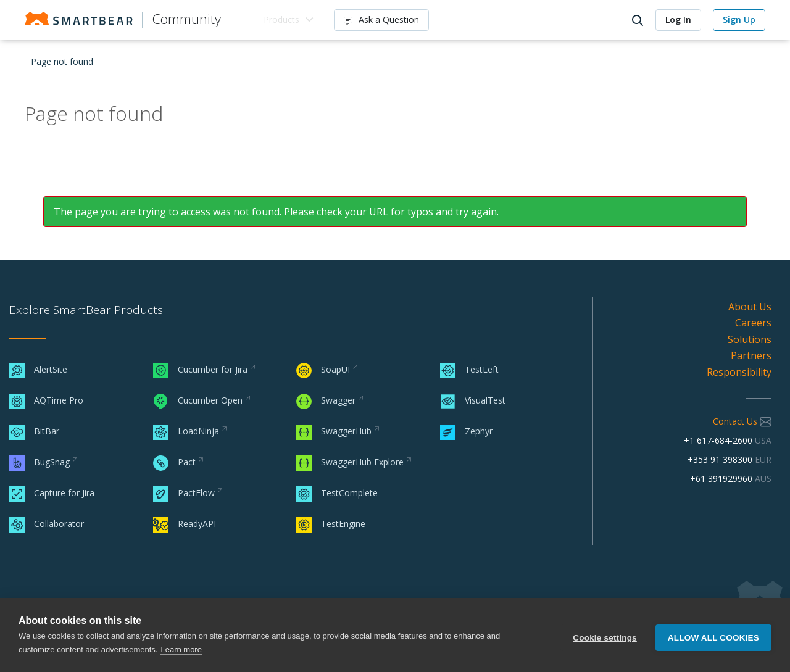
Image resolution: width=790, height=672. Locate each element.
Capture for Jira (52, 493)
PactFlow (184, 493)
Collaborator (47, 524)
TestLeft (469, 369)
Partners (751, 355)
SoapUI (323, 369)
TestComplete (337, 493)
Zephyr (466, 431)
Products (282, 19)
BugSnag (39, 462)
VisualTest (473, 400)
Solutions (750, 339)
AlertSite (38, 369)
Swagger (326, 400)
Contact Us (742, 421)
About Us (750, 307)
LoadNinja (186, 431)
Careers (753, 323)
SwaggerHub (334, 431)
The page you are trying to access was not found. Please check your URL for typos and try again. (276, 212)
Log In (678, 19)
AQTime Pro (46, 400)
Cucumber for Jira (200, 369)
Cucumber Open (198, 400)
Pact (174, 462)
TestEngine (331, 524)
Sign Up (739, 19)
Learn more (181, 649)
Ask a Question (383, 19)
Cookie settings (605, 635)
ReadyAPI (185, 524)
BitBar (34, 431)
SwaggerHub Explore (350, 462)
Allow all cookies (713, 635)
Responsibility (739, 372)
